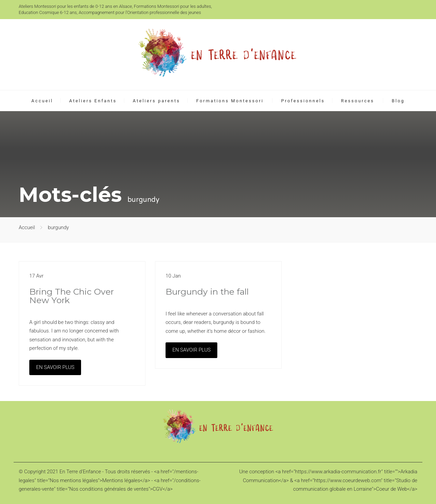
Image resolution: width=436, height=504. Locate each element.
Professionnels (303, 101)
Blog (398, 101)
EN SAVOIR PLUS (55, 367)
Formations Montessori (230, 101)
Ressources (358, 101)
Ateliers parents (157, 101)
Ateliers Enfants (93, 101)
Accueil (42, 101)
